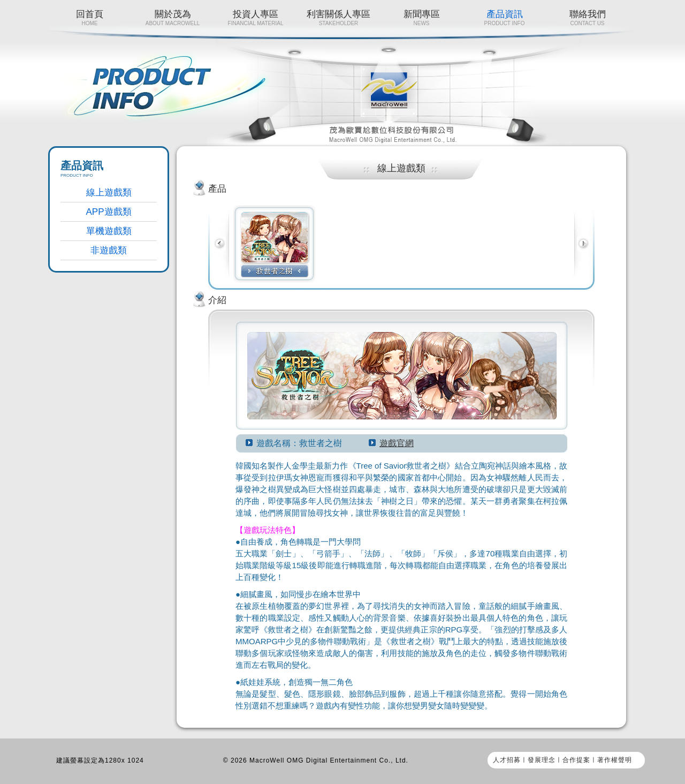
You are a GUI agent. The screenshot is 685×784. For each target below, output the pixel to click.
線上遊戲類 (109, 193)
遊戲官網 (397, 443)
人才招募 (507, 760)
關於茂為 (173, 18)
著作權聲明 (615, 760)
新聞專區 (421, 18)
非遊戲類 (109, 250)
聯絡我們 (587, 18)
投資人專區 (256, 18)
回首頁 (90, 18)
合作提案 (576, 760)
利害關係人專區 (338, 18)
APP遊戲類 (108, 212)
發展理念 (542, 760)
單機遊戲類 (109, 231)
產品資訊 (504, 18)
